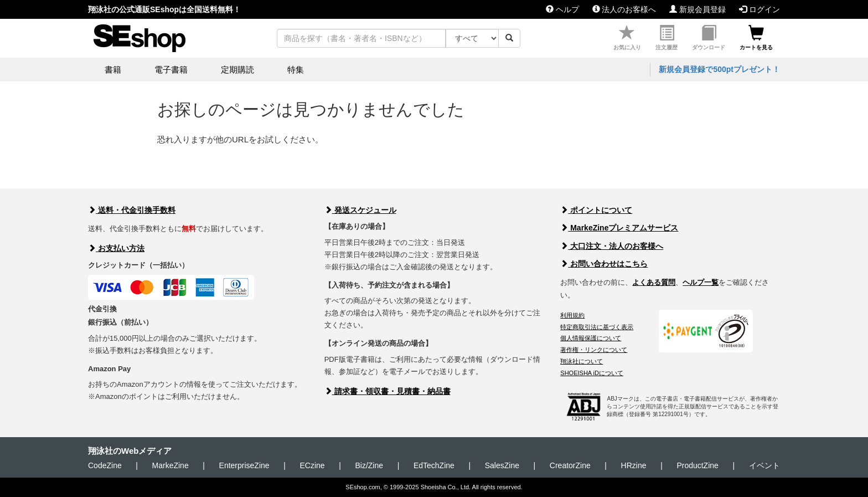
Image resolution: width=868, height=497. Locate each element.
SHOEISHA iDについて (592, 373)
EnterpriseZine (244, 465)
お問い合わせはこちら (604, 264)
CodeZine (105, 465)
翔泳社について (582, 361)
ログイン (759, 9)
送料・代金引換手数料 (132, 210)
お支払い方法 (116, 248)
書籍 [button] (113, 70)
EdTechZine (434, 465)
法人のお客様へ (624, 9)
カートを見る (756, 38)
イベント (764, 465)
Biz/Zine (369, 465)
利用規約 (572, 315)
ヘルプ (562, 9)
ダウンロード (709, 38)
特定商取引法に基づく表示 (597, 327)
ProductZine (697, 465)
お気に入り (627, 38)
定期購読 (237, 70)
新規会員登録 (697, 9)
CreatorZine (570, 465)
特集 (296, 70)
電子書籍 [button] (171, 70)
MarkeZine (170, 465)
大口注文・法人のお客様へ (612, 246)
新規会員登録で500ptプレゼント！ (719, 69)
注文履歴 (666, 38)
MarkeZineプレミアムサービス (619, 228)
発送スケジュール (360, 210)
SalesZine (502, 465)
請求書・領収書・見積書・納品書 (387, 391)
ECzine (312, 465)
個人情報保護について (591, 338)
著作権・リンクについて (594, 350)
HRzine (634, 465)
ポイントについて (596, 210)
